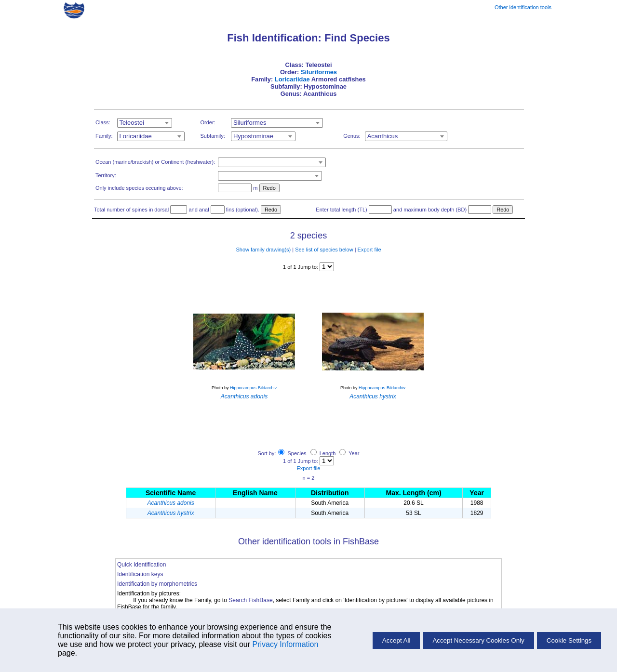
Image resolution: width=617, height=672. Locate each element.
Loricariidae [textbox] (136, 136)
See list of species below (324, 250)
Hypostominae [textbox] (253, 136)
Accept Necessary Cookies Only (478, 640)
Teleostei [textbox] (132, 123)
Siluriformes (319, 72)
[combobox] (145, 123)
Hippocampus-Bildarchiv (253, 388)
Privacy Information (285, 644)
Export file (369, 250)
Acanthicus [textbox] (383, 136)
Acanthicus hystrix (171, 513)
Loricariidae (292, 79)
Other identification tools (523, 7)
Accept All (396, 640)
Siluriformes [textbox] (250, 123)
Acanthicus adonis (170, 503)
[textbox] (272, 162)
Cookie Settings (569, 640)
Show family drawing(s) (263, 250)
